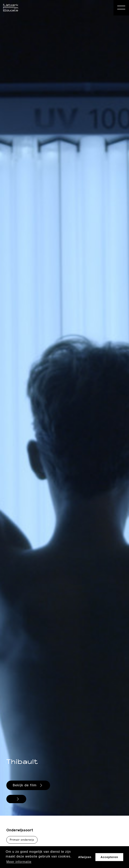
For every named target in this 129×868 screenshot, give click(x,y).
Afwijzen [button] (85, 857)
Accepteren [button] (109, 857)
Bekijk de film (28, 785)
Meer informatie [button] (19, 862)
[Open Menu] (121, 8)
